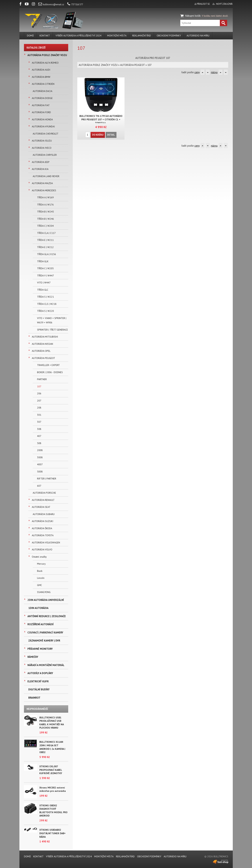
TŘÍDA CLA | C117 (46, 233)
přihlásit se (203, 4)
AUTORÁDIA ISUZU (42, 141)
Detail (111, 135)
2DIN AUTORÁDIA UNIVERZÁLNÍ (46, 600)
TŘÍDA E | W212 (45, 247)
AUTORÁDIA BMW (41, 77)
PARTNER (42, 379)
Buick (40, 571)
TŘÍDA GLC (43, 290)
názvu (214, 72)
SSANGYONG (44, 592)
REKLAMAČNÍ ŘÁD (142, 36)
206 (39, 393)
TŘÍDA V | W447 (45, 276)
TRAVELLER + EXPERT (48, 365)
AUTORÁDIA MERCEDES (44, 190)
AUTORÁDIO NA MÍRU (198, 36)
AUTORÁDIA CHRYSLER (45, 155)
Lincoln (41, 578)
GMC (40, 585)
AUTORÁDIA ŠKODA (42, 528)
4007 (40, 464)
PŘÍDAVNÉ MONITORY (40, 649)
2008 (40, 450)
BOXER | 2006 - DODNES (50, 372)
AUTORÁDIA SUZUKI (42, 521)
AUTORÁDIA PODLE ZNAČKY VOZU (47, 55)
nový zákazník (224, 4)
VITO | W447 (44, 283)
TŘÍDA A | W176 (45, 205)
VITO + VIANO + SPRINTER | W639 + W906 (52, 320)
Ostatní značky (39, 557)
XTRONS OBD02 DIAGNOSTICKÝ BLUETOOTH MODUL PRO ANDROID (53, 811)
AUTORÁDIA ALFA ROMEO (45, 63)
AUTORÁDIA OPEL (41, 351)
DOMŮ (30, 36)
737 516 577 (75, 4)
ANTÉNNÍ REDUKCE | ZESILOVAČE (47, 616)
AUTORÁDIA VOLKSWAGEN (46, 543)
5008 (40, 472)
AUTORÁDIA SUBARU (44, 514)
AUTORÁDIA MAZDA (42, 183)
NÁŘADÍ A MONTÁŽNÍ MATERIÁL (46, 665)
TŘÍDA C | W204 (45, 226)
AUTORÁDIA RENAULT (43, 500)
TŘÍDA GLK (43, 261)
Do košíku (98, 135)
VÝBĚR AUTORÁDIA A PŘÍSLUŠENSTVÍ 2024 (79, 36)
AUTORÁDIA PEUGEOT (43, 358)
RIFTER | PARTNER (47, 479)
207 (39, 401)
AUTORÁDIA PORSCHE (44, 493)
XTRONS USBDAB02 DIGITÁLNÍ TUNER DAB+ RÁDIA (52, 833)
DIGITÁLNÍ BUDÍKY (39, 689)
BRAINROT (34, 698)
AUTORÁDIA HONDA (42, 119)
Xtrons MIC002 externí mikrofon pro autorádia (53, 789)
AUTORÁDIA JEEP (41, 162)
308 (39, 429)
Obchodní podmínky (169, 36)
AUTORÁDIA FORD (41, 112)
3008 (40, 457)
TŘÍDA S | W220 (45, 311)
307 (39, 422)
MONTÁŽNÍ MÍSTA (117, 36)
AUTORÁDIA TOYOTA (43, 535)
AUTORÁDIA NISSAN (42, 344)
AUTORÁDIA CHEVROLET (46, 134)
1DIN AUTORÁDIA (38, 608)
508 (39, 443)
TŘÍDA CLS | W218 (47, 304)
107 (39, 386)
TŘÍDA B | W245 (45, 212)
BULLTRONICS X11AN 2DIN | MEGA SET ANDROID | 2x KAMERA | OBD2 (52, 747)
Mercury (41, 564)
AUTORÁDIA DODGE (42, 98)
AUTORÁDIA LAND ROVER (46, 176)
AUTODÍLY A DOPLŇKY (40, 673)
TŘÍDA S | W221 (45, 297)
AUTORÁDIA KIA (40, 169)
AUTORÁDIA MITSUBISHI (45, 337)
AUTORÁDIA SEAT (41, 507)
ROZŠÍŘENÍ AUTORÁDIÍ (40, 624)
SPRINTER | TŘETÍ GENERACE (52, 330)
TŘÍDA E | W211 (45, 240)
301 (39, 415)
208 (39, 408)
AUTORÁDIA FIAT (41, 105)
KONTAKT (45, 36)
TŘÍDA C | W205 (45, 268)
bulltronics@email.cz (51, 4)
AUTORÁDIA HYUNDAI (43, 126)
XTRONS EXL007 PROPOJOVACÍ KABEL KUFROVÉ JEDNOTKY (51, 770)
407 (39, 436)
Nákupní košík (193, 16)
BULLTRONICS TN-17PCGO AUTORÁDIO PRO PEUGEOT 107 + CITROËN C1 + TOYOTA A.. (101, 119)
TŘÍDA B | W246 (45, 219)
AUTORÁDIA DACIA (42, 91)
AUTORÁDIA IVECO (42, 148)
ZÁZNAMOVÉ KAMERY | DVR (44, 641)
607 (39, 486)
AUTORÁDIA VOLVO (42, 550)
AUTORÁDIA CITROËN (43, 84)
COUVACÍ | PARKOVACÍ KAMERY (45, 632)
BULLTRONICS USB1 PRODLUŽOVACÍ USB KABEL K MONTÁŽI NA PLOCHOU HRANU (52, 723)
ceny (197, 72)
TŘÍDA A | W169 (45, 197)
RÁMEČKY (33, 657)
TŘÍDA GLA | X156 (47, 254)
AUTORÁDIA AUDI (41, 70)
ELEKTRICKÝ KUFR (38, 681)
